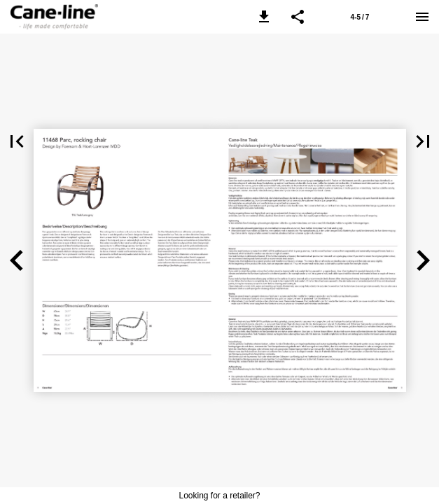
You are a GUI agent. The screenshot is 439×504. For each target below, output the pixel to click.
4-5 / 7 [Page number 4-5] (360, 17)
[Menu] (422, 17)
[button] (264, 17)
